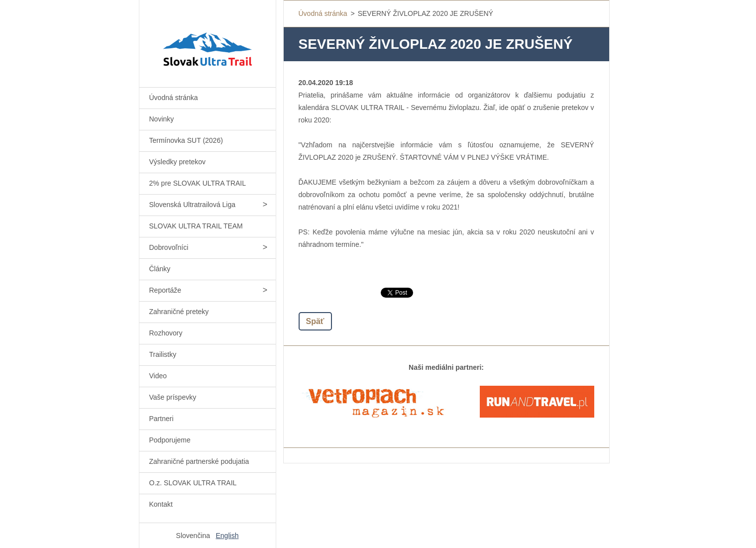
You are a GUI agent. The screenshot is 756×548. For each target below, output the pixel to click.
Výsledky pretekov (178, 162)
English (227, 536)
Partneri (162, 419)
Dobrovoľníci (169, 247)
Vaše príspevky (173, 397)
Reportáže (165, 290)
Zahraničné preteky (179, 312)
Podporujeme (170, 440)
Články (160, 269)
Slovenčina (193, 536)
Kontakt (161, 504)
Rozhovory (166, 333)
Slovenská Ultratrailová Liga (193, 205)
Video (158, 376)
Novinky (162, 119)
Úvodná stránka (174, 98)
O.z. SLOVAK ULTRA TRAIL (193, 483)
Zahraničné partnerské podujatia (199, 461)
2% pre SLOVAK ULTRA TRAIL (198, 183)
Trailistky (163, 354)
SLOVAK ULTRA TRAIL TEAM (196, 226)
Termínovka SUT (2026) (186, 140)
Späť (315, 321)
